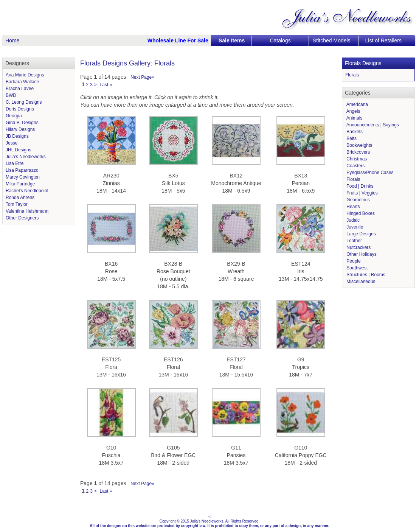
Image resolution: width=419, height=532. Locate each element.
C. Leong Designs (24, 102)
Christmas (356, 159)
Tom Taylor (17, 204)
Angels (353, 111)
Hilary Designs (20, 129)
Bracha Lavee (20, 89)
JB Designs (17, 136)
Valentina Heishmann (27, 211)
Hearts (353, 207)
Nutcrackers (358, 247)
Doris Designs (20, 109)
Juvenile (354, 227)
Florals (352, 75)
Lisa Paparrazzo (22, 170)
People (353, 261)
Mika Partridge (20, 184)
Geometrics (358, 200)
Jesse (12, 143)
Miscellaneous (360, 282)
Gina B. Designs (22, 123)
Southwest (356, 268)
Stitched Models (332, 40)
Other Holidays (361, 254)
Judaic (352, 220)
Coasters (355, 166)
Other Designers (22, 218)
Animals (354, 118)
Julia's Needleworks (26, 157)
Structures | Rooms (365, 275)
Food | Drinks (359, 186)
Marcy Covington (23, 177)
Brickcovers (358, 152)
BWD (11, 95)
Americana (357, 104)
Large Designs (361, 234)
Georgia (14, 116)
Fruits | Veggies (362, 193)
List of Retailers (383, 40)
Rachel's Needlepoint (27, 191)
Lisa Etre (15, 163)
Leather (354, 241)
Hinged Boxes (360, 213)
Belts (351, 138)
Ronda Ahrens (20, 198)
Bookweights (359, 145)
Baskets (354, 132)
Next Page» (142, 77)
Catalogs (280, 40)
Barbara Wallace (22, 82)
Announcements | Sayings (372, 125)
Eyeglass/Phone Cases (369, 173)
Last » (106, 85)
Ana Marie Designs (25, 75)
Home (12, 40)
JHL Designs (19, 150)
